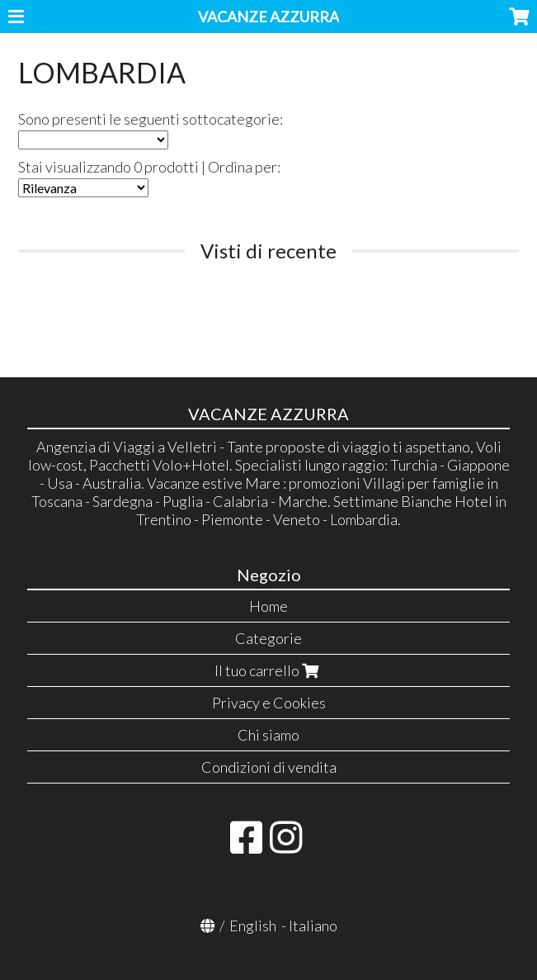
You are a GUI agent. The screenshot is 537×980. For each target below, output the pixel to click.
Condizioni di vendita (269, 767)
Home (268, 606)
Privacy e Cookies (269, 703)
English (253, 926)
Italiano (313, 926)
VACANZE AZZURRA (268, 17)
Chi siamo (268, 735)
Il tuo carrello (268, 670)
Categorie (268, 638)
